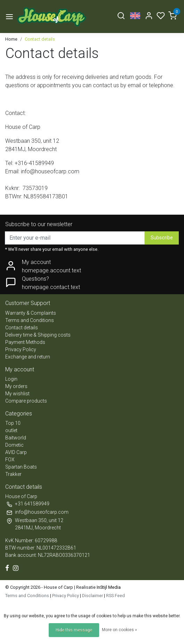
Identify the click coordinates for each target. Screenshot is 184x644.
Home (11, 39)
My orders (16, 386)
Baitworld (16, 438)
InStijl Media (108, 587)
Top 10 (13, 423)
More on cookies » (119, 630)
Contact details (40, 39)
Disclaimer (93, 596)
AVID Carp (16, 452)
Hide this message (74, 630)
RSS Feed (115, 596)
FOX (10, 460)
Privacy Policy (21, 349)
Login (11, 379)
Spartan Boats (21, 467)
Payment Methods (25, 342)
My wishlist (17, 394)
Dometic (14, 445)
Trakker (13, 474)
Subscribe (162, 238)
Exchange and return (28, 357)
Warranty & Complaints (31, 313)
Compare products (26, 401)
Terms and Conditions (30, 320)
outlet (11, 430)
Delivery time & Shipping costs (38, 335)
